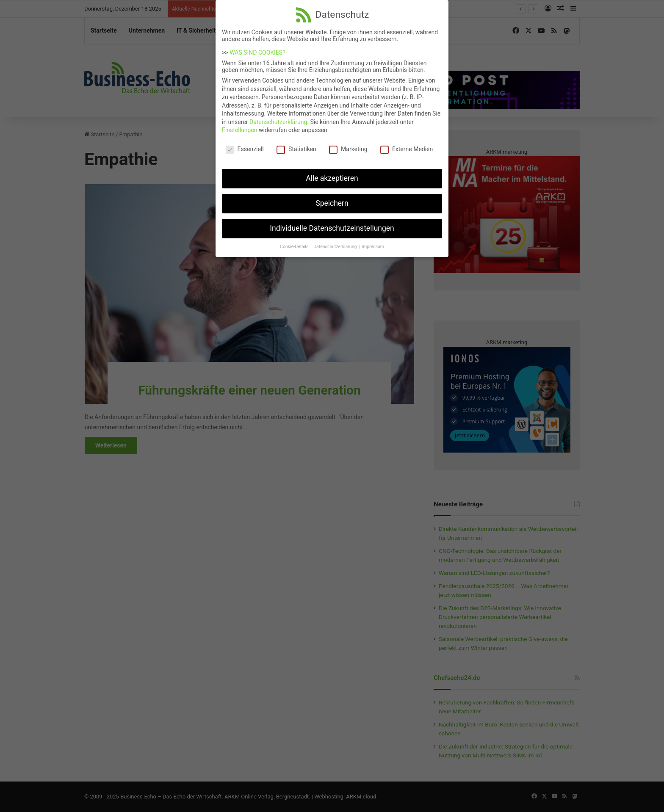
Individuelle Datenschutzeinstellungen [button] (332, 222)
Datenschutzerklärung (278, 116)
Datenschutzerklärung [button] (336, 240)
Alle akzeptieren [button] (332, 172)
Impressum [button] (373, 240)
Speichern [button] (332, 197)
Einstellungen (240, 124)
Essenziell (245, 143)
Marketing (348, 143)
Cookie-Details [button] (295, 240)
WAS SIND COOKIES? (257, 46)
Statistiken (296, 143)
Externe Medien (407, 143)
